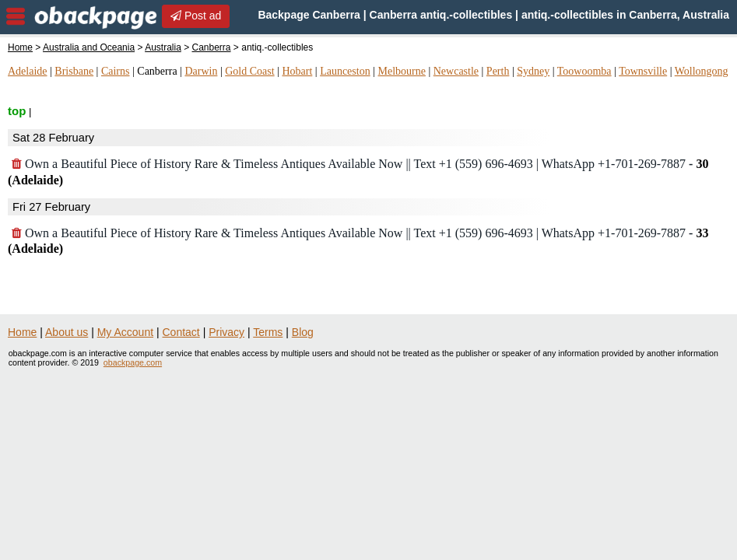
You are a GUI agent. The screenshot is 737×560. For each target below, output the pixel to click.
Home (20, 47)
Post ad (196, 16)
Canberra (212, 47)
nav (16, 16)
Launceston (345, 71)
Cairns (116, 71)
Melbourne (401, 71)
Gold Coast (249, 71)
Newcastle (456, 71)
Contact (181, 332)
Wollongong (702, 71)
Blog (303, 332)
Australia (163, 47)
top (17, 111)
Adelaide (28, 71)
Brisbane (74, 71)
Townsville (643, 71)
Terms (268, 332)
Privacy (226, 332)
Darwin (201, 71)
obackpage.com (133, 362)
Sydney (533, 71)
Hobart (297, 71)
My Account (125, 332)
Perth (498, 71)
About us (67, 332)
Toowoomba (584, 71)
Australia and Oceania (89, 47)
